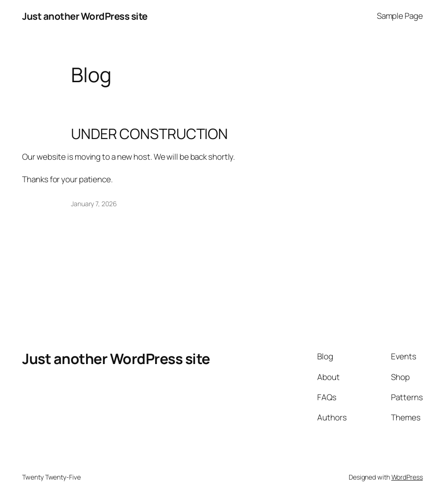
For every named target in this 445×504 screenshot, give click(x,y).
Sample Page (400, 16)
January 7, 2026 (94, 204)
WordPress (407, 477)
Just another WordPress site (85, 16)
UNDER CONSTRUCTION (149, 134)
